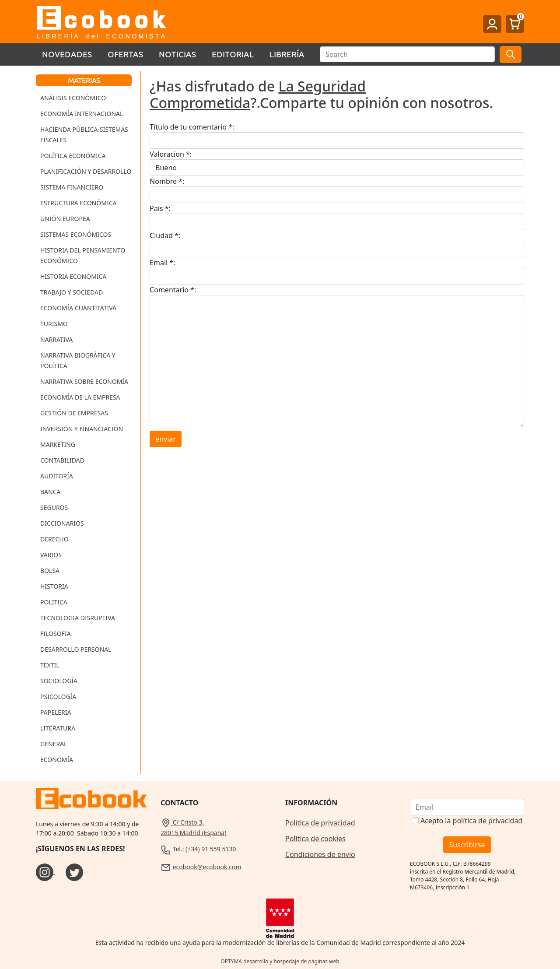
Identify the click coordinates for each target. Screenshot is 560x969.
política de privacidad (488, 821)
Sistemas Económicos (76, 234)
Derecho (54, 539)
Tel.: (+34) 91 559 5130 (198, 849)
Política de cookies (315, 839)
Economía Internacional (82, 114)
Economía (57, 760)
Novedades (67, 54)
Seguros (54, 507)
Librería (287, 54)
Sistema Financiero (72, 187)
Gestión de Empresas (74, 413)
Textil (50, 665)
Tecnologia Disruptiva (78, 618)
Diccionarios (62, 523)
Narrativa (56, 339)
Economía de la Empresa (80, 397)
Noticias (177, 54)
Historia (54, 586)
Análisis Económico (73, 98)
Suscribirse (467, 845)
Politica (54, 602)
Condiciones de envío (320, 854)
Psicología (58, 697)
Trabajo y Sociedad (72, 292)
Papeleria (56, 712)
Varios (51, 555)
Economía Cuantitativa (78, 308)
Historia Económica (73, 276)
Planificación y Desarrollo (86, 171)
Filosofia (56, 634)
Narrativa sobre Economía (84, 381)
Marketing (58, 444)
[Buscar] (407, 54)
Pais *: (160, 208)
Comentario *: (173, 290)
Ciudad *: (165, 235)
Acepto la (471, 821)
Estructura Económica (78, 203)
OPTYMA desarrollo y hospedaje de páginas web (280, 961)
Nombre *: (167, 181)
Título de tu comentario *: (192, 127)
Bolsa (50, 571)
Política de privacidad (320, 823)
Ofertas (125, 54)
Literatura (58, 728)
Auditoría (57, 476)
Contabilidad (62, 460)
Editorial (233, 54)
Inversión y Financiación (82, 429)
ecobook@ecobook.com (201, 867)
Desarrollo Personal (76, 649)
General (54, 744)
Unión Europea (65, 219)
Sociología (59, 681)
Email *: (162, 263)
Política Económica (73, 156)
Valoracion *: (171, 154)
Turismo (54, 324)
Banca (50, 492)
